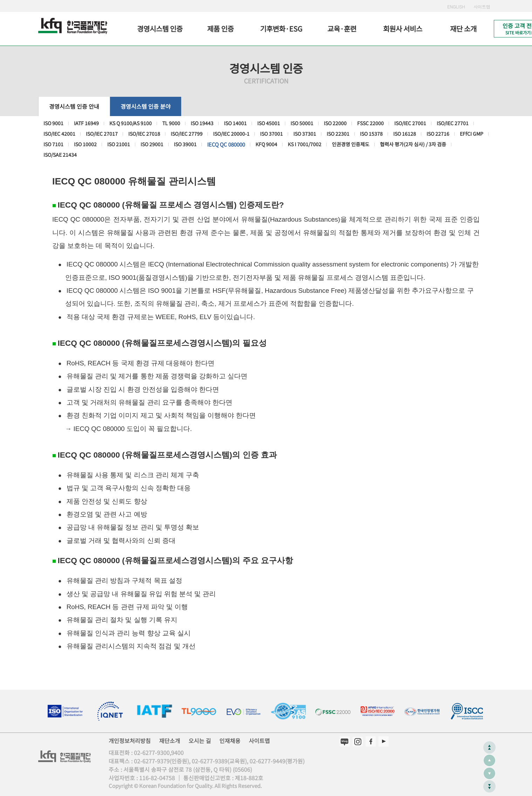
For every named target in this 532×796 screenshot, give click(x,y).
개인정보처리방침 (130, 741)
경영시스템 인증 (160, 29)
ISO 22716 (438, 134)
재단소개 (170, 741)
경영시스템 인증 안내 (74, 106)
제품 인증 (220, 29)
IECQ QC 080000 (226, 144)
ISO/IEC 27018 (144, 134)
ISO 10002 (85, 144)
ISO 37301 (305, 134)
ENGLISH (456, 6)
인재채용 (230, 741)
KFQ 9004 (266, 144)
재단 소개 (463, 29)
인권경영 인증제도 (351, 144)
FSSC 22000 (370, 123)
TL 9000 (171, 123)
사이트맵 (482, 6)
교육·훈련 (342, 29)
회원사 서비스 (403, 29)
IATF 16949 (86, 123)
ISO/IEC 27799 (187, 134)
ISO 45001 (269, 123)
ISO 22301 (338, 134)
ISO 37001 (271, 134)
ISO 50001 (302, 123)
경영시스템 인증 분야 (146, 106)
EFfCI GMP (472, 134)
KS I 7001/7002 (305, 144)
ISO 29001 (152, 144)
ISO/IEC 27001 (410, 123)
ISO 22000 (335, 123)
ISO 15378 (371, 134)
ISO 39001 (185, 144)
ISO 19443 (202, 123)
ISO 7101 (53, 144)
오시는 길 (200, 741)
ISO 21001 (119, 144)
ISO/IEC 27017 (102, 134)
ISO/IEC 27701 (453, 123)
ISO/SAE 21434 (60, 155)
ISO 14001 (235, 123)
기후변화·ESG (281, 29)
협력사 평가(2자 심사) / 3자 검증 (413, 144)
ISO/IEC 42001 (59, 134)
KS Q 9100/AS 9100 (131, 123)
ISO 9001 (53, 123)
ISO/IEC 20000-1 (231, 134)
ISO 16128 (405, 134)
